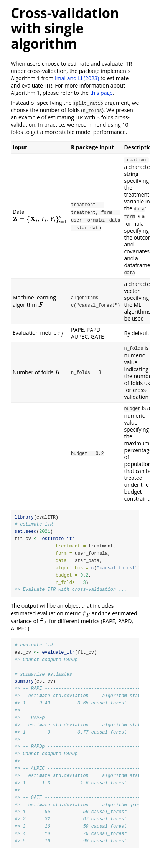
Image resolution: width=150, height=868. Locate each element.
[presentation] (40, 219)
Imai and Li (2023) (77, 78)
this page (101, 93)
